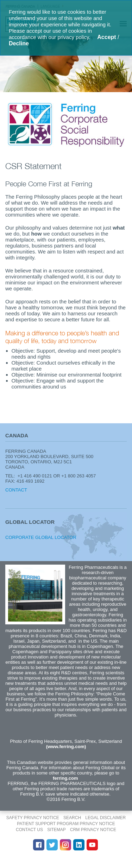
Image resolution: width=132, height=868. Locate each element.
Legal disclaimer (105, 818)
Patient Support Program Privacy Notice (66, 824)
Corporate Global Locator (41, 537)
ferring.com (65, 778)
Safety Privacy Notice (33, 818)
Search (72, 818)
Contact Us (29, 830)
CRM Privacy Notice (93, 830)
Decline (19, 43)
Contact (16, 490)
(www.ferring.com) (66, 747)
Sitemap (56, 830)
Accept (106, 37)
